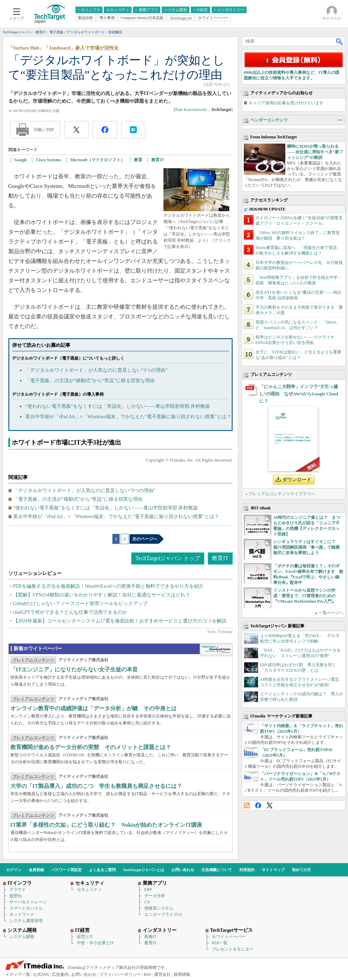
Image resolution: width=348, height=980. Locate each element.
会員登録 (36, 870)
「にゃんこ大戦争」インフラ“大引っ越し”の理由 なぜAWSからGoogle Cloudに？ (299, 394)
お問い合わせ (183, 870)
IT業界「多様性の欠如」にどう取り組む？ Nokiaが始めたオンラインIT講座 (106, 825)
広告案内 (60, 974)
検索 (340, 41)
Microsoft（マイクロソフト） (98, 160)
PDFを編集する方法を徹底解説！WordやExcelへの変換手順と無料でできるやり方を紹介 (108, 586)
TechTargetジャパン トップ (168, 558)
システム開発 (22, 937)
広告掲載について (217, 870)
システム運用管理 (26, 921)
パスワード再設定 (66, 870)
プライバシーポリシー (120, 974)
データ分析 (155, 896)
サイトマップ (273, 870)
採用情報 (182, 974)
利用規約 (247, 870)
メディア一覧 (18, 974)
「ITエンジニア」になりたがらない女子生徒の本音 (74, 669)
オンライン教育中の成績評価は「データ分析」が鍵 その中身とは (93, 708)
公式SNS (41, 974)
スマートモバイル (26, 908)
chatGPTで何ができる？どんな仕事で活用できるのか (70, 612)
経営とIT (85, 937)
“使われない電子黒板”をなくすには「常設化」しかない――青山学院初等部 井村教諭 (118, 406)
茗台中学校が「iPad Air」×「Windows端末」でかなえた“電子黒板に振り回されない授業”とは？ (128, 417)
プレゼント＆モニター (233, 949)
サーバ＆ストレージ (28, 902)
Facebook (258, 805)
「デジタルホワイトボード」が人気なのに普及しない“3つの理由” (96, 370)
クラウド (18, 889)
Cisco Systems (48, 160)
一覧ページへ (331, 613)
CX (147, 902)
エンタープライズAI (163, 914)
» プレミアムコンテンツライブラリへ (280, 494)
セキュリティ (89, 889)
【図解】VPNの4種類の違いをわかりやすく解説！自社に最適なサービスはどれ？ (102, 595)
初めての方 (301, 870)
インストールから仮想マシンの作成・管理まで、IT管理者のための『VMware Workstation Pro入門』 (305, 596)
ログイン (14, 870)
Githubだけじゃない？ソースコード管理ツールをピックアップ (81, 604)
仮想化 (16, 896)
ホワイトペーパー (229, 937)
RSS (247, 805)
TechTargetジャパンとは (144, 870)
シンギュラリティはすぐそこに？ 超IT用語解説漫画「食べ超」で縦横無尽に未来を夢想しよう (307, 547)
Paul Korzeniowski (191, 110)
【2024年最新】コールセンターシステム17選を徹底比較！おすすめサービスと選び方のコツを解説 (120, 621)
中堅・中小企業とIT (95, 943)
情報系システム (159, 908)
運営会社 (162, 974)
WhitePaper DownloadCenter (216, 650)
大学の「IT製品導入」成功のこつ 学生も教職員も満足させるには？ (96, 786)
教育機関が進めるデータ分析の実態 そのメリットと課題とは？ (91, 747)
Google (21, 160)
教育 (138, 160)
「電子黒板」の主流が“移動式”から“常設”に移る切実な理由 (90, 381)
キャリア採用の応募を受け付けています (286, 103)
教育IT (158, 160)
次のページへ (145, 539)
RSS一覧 (220, 943)
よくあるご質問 (102, 870)
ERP (148, 889)
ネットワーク (22, 914)
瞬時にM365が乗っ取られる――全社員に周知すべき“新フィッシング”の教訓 (315, 152)
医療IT (150, 937)
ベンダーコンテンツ (269, 120)
